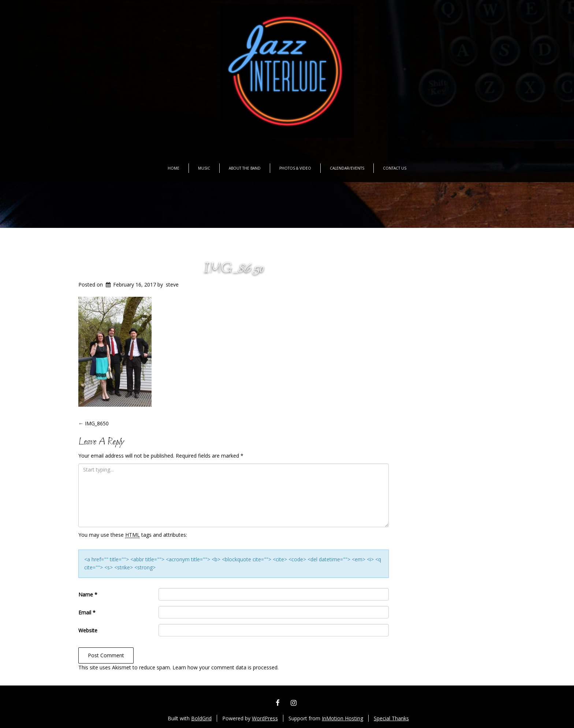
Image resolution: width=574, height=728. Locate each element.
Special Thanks (391, 718)
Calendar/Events (347, 168)
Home (174, 168)
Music (204, 168)
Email (87, 612)
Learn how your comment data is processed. (225, 667)
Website (88, 630)
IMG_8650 (234, 269)
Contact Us (395, 168)
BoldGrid (201, 718)
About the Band (245, 168)
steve (172, 284)
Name (88, 594)
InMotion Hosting (342, 718)
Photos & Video (295, 168)
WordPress (265, 718)
